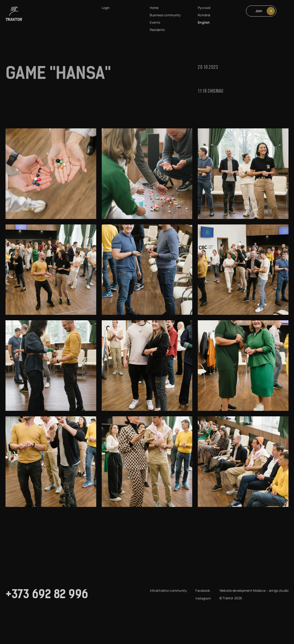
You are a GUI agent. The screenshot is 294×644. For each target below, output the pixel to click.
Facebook (203, 590)
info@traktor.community (168, 590)
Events (155, 22)
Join (265, 11)
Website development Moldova (243, 590)
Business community (165, 15)
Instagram (203, 598)
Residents (157, 30)
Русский (204, 8)
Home (154, 8)
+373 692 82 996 (47, 595)
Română (204, 15)
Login (106, 8)
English (204, 22)
